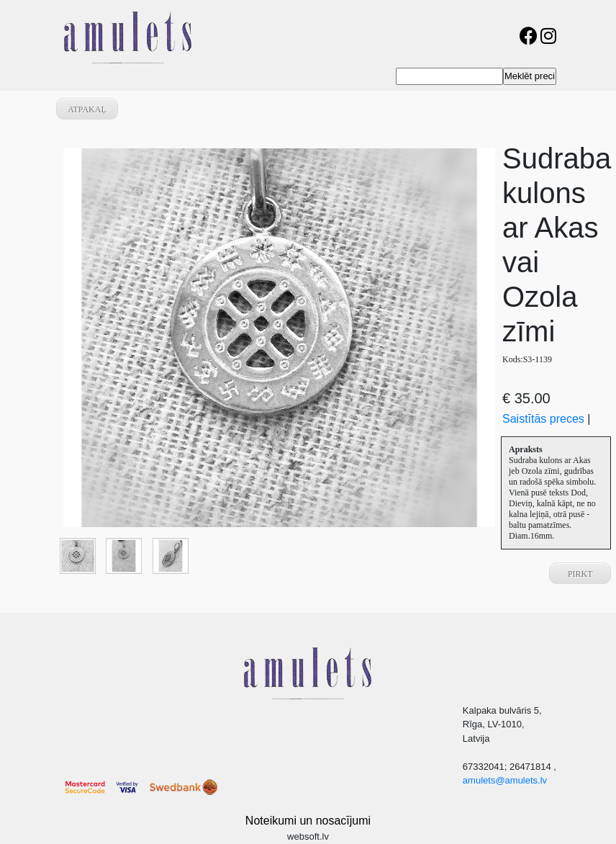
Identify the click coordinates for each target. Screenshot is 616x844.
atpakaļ (87, 109)
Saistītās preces (543, 419)
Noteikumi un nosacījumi (308, 821)
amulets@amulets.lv (505, 780)
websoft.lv (308, 836)
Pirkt (580, 574)
